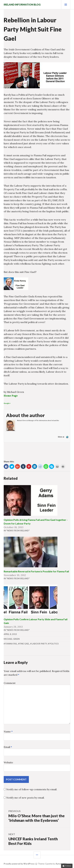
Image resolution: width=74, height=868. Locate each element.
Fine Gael (24, 644)
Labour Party (39, 644)
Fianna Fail (11, 644)
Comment (10, 683)
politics (54, 644)
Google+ (7, 403)
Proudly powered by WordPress (19, 864)
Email (8, 747)
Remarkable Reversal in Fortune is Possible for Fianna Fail (36, 571)
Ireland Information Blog (22, 5)
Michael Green (12, 639)
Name (8, 731)
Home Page (11, 396)
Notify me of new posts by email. (25, 798)
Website (8, 762)
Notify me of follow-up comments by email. (32, 789)
